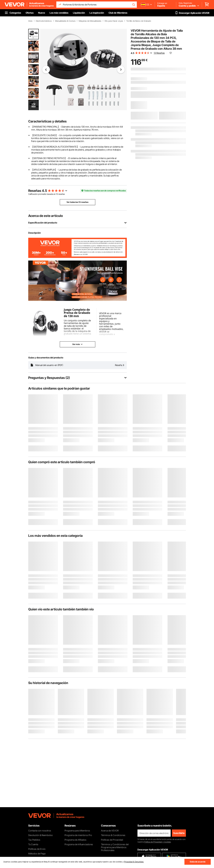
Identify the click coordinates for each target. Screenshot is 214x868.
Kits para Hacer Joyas (114, 21)
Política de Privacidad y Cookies (158, 842)
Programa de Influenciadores (79, 844)
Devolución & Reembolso (40, 835)
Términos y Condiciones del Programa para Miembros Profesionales (115, 847)
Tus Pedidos (34, 840)
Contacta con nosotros (40, 831)
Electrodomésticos (44, 21)
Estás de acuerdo (198, 862)
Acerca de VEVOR (110, 831)
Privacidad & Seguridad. (134, 862)
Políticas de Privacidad (112, 840)
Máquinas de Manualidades (90, 21)
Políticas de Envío (37, 849)
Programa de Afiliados (75, 840)
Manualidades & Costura (65, 21)
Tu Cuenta (33, 844)
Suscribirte (179, 833)
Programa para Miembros (77, 831)
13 (57, 194)
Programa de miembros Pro (78, 835)
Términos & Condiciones (113, 835)
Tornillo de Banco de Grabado (139, 21)
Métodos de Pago (37, 853)
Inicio (30, 21)
